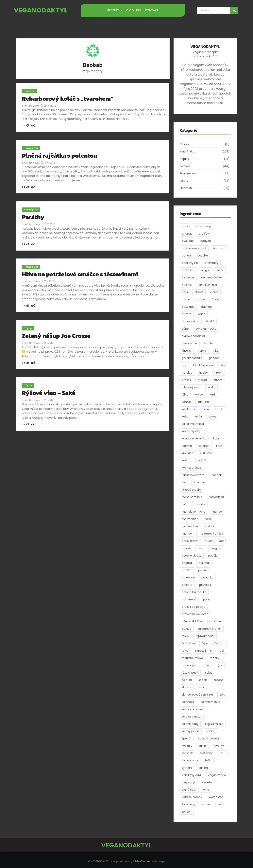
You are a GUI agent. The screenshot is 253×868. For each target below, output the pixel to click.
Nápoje (28, 328)
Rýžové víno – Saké (49, 393)
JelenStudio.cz (143, 861)
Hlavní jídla (31, 148)
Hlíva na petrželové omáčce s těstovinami (80, 274)
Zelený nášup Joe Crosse (56, 336)
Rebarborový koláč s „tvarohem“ (68, 99)
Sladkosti (30, 91)
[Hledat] (213, 10)
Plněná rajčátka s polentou (59, 156)
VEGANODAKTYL (41, 10)
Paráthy (33, 217)
